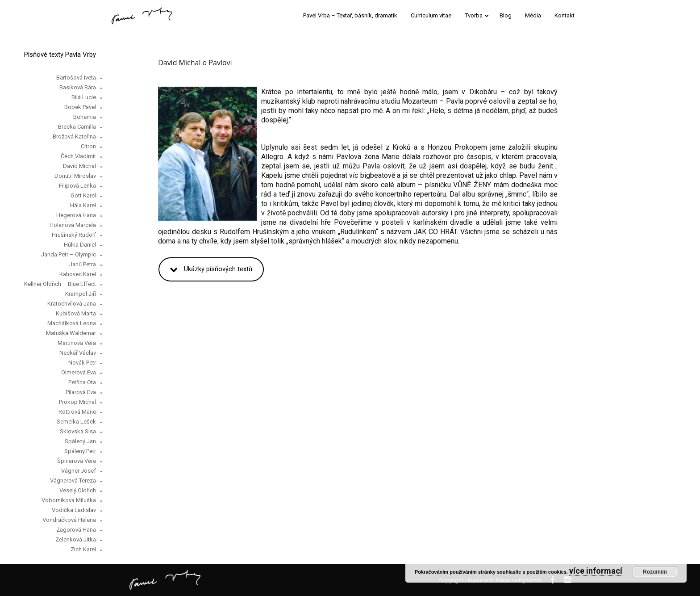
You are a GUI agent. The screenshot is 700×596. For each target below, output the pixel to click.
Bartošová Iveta (76, 78)
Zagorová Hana (76, 530)
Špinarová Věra (77, 461)
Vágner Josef (79, 471)
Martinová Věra (77, 343)
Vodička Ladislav (74, 510)
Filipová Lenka (77, 186)
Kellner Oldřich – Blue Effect (60, 284)
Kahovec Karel (78, 274)
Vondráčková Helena (69, 520)
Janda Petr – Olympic (69, 254)
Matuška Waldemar (71, 333)
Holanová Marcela (73, 225)
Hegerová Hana (76, 215)
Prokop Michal (77, 402)
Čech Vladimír (78, 156)
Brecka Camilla (77, 127)
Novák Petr (82, 363)
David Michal (79, 166)
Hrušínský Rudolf (74, 235)
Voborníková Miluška (69, 500)
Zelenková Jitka (76, 539)
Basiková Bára (78, 87)
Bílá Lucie (84, 97)
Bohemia (85, 117)
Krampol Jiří (81, 294)
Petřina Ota (82, 382)
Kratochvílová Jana (72, 304)
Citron (88, 146)
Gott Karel (83, 195)
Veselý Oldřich (78, 490)
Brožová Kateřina (74, 136)
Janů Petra (83, 264)
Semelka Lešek (76, 422)
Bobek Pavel (80, 107)
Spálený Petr (80, 451)
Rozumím (655, 572)
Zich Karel (83, 549)
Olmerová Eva (79, 372)
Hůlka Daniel (80, 245)
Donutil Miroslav (75, 176)
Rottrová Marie (77, 412)
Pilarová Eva (81, 392)
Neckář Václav (78, 353)
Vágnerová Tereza (73, 481)
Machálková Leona (72, 323)
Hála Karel (83, 205)
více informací (596, 571)
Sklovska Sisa (78, 431)
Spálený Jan (80, 441)
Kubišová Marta (76, 313)
